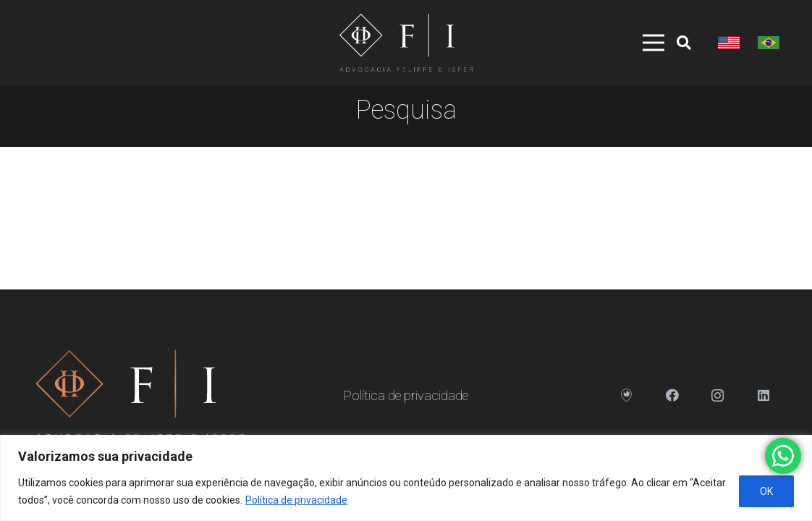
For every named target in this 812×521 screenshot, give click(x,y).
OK (766, 491)
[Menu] (644, 43)
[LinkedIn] (763, 395)
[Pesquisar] (684, 43)
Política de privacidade (296, 500)
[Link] (406, 43)
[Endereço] (626, 395)
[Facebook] (672, 395)
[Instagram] (718, 395)
